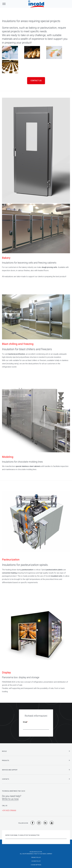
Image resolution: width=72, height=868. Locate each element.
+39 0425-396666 (9, 808)
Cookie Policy (36, 859)
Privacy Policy (36, 855)
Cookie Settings (36, 863)
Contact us (36, 81)
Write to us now (10, 797)
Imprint (50, 852)
